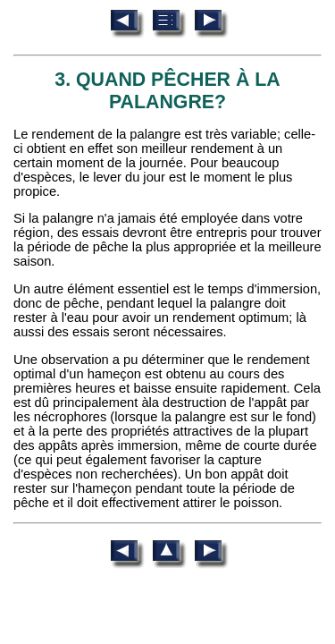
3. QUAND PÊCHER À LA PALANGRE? (167, 91)
